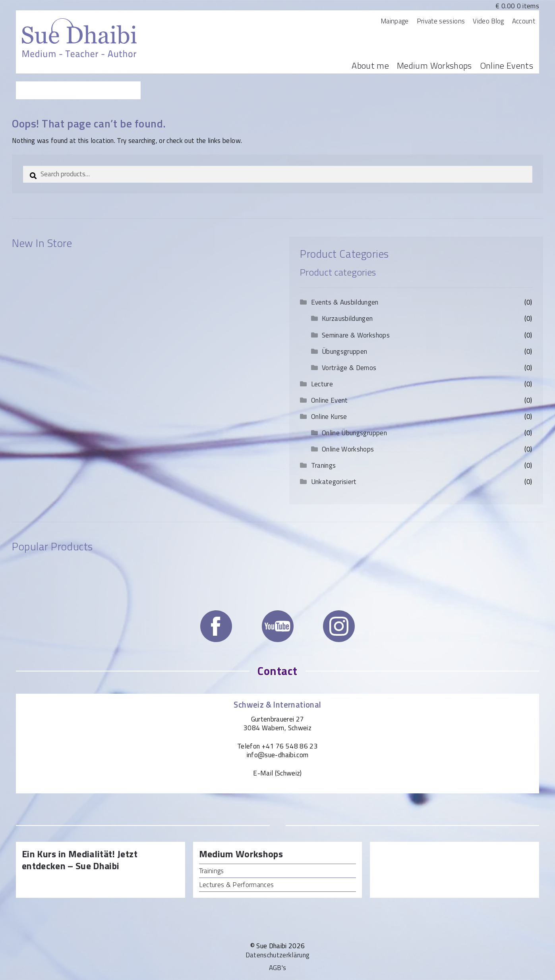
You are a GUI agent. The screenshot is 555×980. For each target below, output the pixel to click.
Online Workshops (348, 449)
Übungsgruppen (344, 351)
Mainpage (395, 21)
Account (524, 21)
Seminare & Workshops (356, 335)
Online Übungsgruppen (354, 433)
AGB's (278, 968)
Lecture (322, 384)
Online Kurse (329, 417)
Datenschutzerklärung (278, 955)
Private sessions (441, 21)
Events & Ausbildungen (345, 302)
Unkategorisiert (334, 482)
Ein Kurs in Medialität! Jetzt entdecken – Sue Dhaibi (80, 860)
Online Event (330, 400)
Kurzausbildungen (347, 318)
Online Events (507, 66)
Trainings (212, 871)
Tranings (324, 465)
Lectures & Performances (237, 885)
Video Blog (488, 21)
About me (370, 66)
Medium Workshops (434, 66)
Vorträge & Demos (349, 368)
